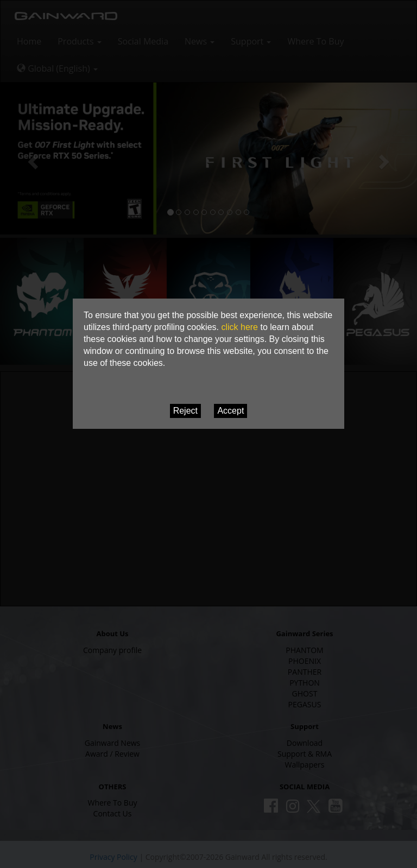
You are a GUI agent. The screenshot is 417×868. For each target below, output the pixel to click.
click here (239, 327)
